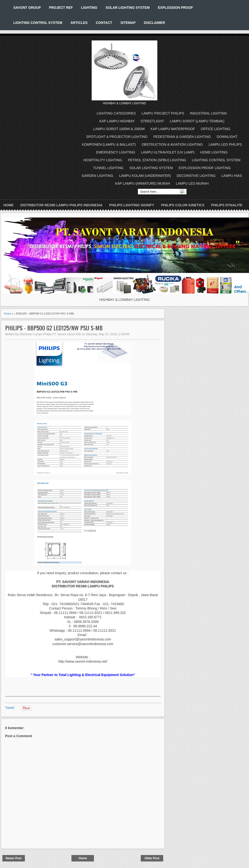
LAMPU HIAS (232, 176)
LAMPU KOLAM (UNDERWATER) (145, 176)
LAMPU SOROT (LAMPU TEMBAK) (197, 121)
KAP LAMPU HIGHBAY (117, 121)
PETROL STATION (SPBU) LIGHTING (157, 160)
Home (9, 205)
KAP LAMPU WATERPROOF (173, 129)
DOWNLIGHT (227, 137)
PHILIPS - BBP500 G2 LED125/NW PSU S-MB (54, 328)
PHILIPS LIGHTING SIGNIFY (132, 205)
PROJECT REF (61, 8)
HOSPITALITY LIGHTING (103, 160)
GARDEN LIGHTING (98, 176)
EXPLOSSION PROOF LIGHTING (205, 168)
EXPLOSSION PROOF (175, 8)
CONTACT (104, 23)
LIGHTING (89, 8)
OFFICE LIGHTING (216, 129)
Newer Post (13, 858)
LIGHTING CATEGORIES (116, 113)
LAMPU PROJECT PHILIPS (163, 113)
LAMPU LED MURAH (192, 183)
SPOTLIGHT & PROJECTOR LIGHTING (117, 137)
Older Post (152, 858)
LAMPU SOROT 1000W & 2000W (119, 129)
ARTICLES (79, 23)
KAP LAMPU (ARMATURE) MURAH (142, 183)
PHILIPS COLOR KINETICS (183, 205)
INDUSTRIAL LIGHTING (209, 113)
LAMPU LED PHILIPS (225, 144)
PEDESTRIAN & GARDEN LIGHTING (182, 137)
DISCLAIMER (154, 23)
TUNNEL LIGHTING (108, 168)
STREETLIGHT (152, 121)
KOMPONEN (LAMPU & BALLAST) (109, 144)
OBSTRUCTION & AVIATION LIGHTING (172, 144)
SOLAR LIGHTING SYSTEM (128, 8)
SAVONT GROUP (27, 8)
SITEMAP (128, 23)
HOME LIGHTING (214, 152)
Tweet (10, 708)
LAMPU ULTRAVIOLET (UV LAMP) (168, 152)
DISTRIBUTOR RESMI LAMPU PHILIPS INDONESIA (61, 205)
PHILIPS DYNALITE (227, 205)
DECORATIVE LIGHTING (196, 176)
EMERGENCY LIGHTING (116, 152)
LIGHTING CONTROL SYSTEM (38, 23)
